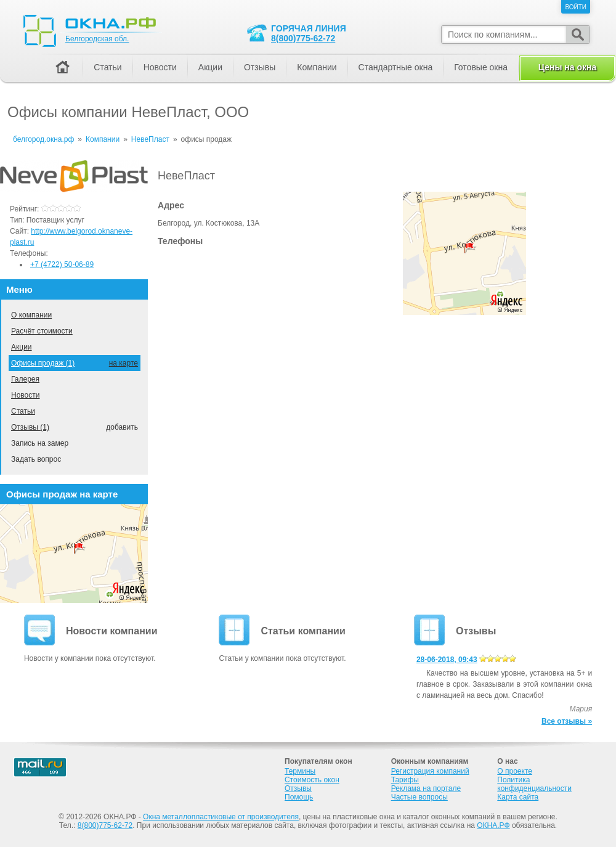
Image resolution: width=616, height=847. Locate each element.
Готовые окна (481, 67)
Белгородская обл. (97, 39)
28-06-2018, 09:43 (447, 660)
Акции (22, 347)
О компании (31, 315)
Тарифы (405, 780)
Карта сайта (518, 797)
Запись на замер (40, 443)
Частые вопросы (419, 797)
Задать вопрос (36, 459)
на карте (124, 363)
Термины (300, 771)
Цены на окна (567, 67)
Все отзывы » (567, 721)
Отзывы (260, 67)
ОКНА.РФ (493, 825)
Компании (317, 67)
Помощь (299, 797)
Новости (25, 395)
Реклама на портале (426, 788)
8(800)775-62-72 (303, 38)
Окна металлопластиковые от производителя (221, 817)
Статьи (23, 411)
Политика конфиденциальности (534, 784)
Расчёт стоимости (42, 331)
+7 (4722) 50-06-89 (62, 264)
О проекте (515, 771)
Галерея (25, 379)
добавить (122, 427)
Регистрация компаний (430, 771)
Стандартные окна (396, 67)
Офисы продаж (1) (43, 363)
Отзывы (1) (30, 427)
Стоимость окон (312, 780)
